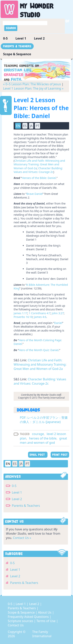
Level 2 (39, 38)
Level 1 (21, 38)
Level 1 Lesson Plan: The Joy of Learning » (33, 88)
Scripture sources (21, 621)
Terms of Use (46, 621)
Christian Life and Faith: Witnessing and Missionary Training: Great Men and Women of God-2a (39, 164)
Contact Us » (22, 538)
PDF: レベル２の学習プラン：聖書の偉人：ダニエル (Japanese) (44, 420)
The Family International (42, 634)
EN (18, 126)
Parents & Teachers (17, 46)
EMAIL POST (38, 455)
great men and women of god (43, 440)
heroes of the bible (43, 438)
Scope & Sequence (17, 54)
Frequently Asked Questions (29, 617)
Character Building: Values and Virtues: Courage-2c (38, 170)
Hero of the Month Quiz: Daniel (39, 350)
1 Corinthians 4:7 (40, 313)
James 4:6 (40, 317)
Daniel (58, 323)
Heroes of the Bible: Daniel (39, 178)
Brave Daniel (35, 194)
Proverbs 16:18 (23, 317)
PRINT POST (60, 455)
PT (37, 126)
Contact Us (16, 625)
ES (25, 126)
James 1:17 (21, 313)
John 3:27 (58, 313)
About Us (45, 612)
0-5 (5, 38)
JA (31, 126)
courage (38, 434)
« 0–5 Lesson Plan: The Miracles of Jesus (32, 84)
